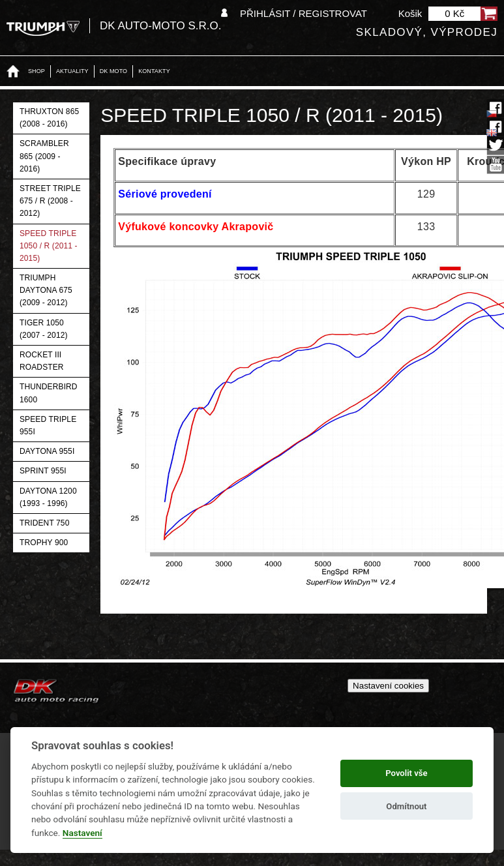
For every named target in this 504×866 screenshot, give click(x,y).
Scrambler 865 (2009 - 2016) (44, 156)
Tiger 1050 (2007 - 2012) (44, 329)
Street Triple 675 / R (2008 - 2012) (50, 201)
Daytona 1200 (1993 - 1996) (48, 497)
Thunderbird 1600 (49, 393)
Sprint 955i (43, 471)
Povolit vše (406, 773)
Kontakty (154, 71)
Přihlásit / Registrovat (304, 13)
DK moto (113, 71)
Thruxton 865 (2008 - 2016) (49, 118)
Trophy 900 (44, 543)
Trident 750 (44, 523)
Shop (37, 71)
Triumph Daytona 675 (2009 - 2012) (46, 290)
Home (13, 71)
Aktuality (72, 71)
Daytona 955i (47, 451)
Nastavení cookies (388, 686)
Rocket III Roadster (42, 361)
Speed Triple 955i (48, 426)
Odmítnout (406, 806)
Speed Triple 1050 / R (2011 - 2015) (49, 246)
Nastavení (82, 833)
